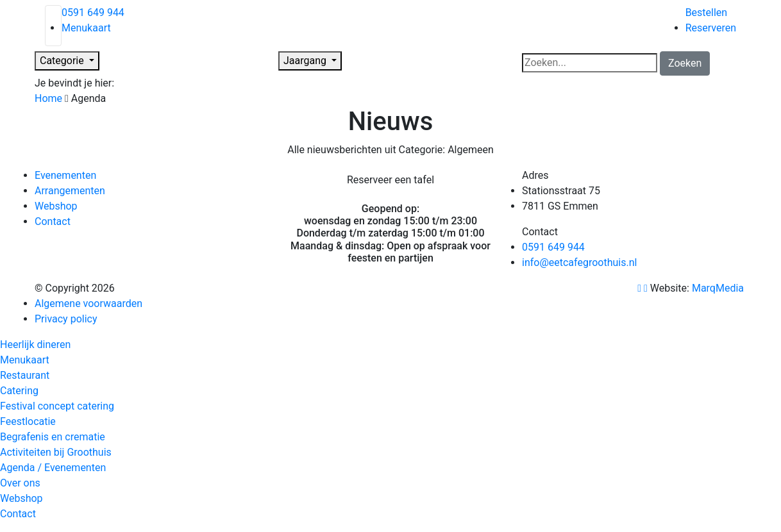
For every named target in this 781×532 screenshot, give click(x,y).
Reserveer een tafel (391, 180)
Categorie (63, 61)
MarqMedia (719, 288)
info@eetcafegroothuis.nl (579, 262)
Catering (19, 391)
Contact (53, 221)
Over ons (20, 483)
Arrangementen (70, 191)
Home (48, 98)
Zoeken (685, 63)
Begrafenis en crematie (53, 437)
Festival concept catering (57, 406)
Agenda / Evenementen (53, 468)
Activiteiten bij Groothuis (56, 452)
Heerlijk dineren (35, 345)
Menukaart (86, 28)
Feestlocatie (28, 421)
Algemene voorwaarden (88, 303)
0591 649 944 (93, 12)
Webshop (56, 206)
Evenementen (65, 175)
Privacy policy (66, 319)
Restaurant (25, 375)
